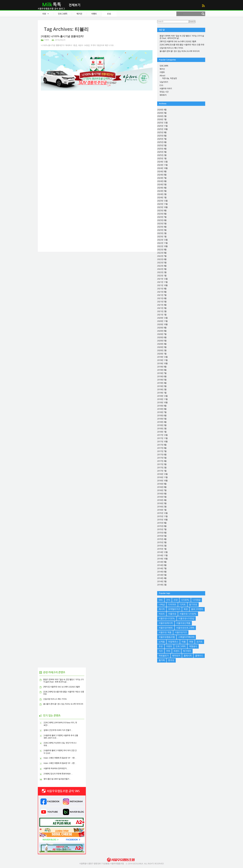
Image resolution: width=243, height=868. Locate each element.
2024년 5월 (162, 185)
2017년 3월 (162, 464)
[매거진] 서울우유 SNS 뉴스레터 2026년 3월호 (178, 42)
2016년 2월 (162, 507)
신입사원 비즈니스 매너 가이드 (171, 48)
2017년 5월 (162, 458)
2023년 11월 (162, 204)
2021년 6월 (162, 298)
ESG (161, 85)
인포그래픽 (164, 66)
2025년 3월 (162, 152)
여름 (184, 642)
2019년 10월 (162, 364)
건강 (176, 600)
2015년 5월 (162, 536)
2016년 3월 (162, 503)
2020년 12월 (162, 318)
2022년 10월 (162, 246)
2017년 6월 (162, 455)
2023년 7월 (162, 217)
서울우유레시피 (166, 623)
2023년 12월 (162, 201)
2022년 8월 (162, 253)
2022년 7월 (162, 256)
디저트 (183, 605)
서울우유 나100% (188, 614)
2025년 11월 (162, 126)
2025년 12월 (162, 123)
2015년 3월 (162, 542)
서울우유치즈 (181, 632)
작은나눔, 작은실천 (169, 78)
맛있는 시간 (164, 92)
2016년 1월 (162, 510)
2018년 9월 (162, 406)
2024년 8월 (162, 175)
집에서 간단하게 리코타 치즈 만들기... (58, 730)
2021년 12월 (162, 279)
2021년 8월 (162, 292)
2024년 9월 (162, 172)
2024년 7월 (162, 178)
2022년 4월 (162, 266)
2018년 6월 (162, 416)
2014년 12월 (162, 552)
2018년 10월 (162, 403)
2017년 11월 (162, 438)
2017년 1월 (162, 471)
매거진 (162, 69)
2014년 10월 (162, 559)
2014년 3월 (162, 582)
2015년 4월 (162, 539)
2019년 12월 (162, 357)
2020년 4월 (162, 344)
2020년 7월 (162, 334)
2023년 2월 (162, 233)
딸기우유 (193, 605)
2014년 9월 (162, 562)
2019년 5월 (162, 380)
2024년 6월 (162, 181)
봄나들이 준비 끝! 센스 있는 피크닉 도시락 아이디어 (180, 51)
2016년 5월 (162, 497)
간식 (168, 600)
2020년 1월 (162, 354)
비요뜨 (162, 614)
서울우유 (172, 614)
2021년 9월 (162, 289)
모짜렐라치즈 (174, 609)
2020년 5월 (162, 341)
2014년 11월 (162, 555)
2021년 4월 (162, 305)
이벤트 (47, 40)
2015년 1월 (162, 549)
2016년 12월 (162, 474)
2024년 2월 (162, 194)
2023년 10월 (162, 207)
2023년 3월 (162, 230)
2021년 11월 (162, 282)
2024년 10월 (162, 168)
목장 (186, 609)
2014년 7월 (162, 568)
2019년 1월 (162, 393)
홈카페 (162, 660)
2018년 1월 (162, 432)
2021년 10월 (162, 285)
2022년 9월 (162, 250)
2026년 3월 (162, 113)
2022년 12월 (162, 240)
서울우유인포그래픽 (185, 628)
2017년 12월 (162, 435)
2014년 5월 (162, 575)
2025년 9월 (162, 132)
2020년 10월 (162, 324)
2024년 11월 (162, 165)
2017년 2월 (162, 468)
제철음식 (193, 646)
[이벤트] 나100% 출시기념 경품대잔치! (62, 36)
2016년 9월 (162, 484)
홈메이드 (199, 656)
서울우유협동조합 (167, 637)
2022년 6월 (162, 259)
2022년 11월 (162, 243)
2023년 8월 (162, 214)
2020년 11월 (162, 321)
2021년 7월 (162, 295)
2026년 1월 (162, 119)
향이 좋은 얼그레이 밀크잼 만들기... (57, 779)
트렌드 (177, 651)
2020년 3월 (162, 347)
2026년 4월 (162, 110)
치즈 (161, 651)
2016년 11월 (162, 477)
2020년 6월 (162, 337)
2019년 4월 (162, 383)
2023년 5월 (162, 224)
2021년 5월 (162, 302)
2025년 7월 (162, 139)
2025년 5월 (162, 145)
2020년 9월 (162, 328)
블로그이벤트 (197, 609)
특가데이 (187, 651)
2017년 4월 (162, 461)
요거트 (200, 642)
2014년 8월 (162, 565)
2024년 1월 (162, 198)
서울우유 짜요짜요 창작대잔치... (56, 769)
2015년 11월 (162, 516)
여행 (191, 642)
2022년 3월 (162, 269)
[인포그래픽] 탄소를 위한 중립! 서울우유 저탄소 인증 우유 (182, 45)
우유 (161, 646)
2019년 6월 (162, 377)
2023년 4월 (162, 227)
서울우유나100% (167, 619)
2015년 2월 (162, 546)
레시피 (162, 609)
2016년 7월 (162, 490)
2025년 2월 (162, 155)
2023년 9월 (162, 211)
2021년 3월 (162, 308)
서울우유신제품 (183, 623)
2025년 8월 (162, 136)
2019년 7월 (162, 373)
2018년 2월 (162, 429)
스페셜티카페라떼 (186, 637)
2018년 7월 (162, 412)
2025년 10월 (162, 129)
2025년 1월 (162, 159)
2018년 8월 (162, 409)
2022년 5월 (162, 263)
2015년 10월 (162, 520)
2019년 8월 (162, 370)
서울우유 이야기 (166, 89)
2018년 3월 (162, 425)
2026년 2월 (162, 116)
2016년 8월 (162, 487)
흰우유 (171, 660)
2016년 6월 (162, 494)
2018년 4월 (162, 422)
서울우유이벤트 (166, 628)
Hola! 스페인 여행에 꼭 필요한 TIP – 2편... (60, 763)
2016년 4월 (162, 500)
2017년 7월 (162, 451)
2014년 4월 (162, 578)
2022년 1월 (162, 276)
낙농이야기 (164, 82)
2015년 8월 (162, 526)
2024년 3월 (162, 191)
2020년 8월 (162, 331)
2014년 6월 (162, 572)
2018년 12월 (162, 396)
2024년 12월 (162, 162)
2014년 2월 (162, 585)
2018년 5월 (162, 419)
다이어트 (172, 605)
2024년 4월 (162, 188)
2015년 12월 (162, 513)
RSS (203, 6)
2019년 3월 (162, 386)
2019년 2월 (162, 390)
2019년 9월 (162, 367)
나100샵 (197, 600)
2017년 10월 (162, 442)
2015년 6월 (162, 533)
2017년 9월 (162, 445)
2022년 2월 (162, 272)
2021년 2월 (162, 311)
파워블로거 (164, 656)
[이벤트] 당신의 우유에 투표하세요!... (58, 774)
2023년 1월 (162, 237)
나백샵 (162, 605)
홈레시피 (188, 656)
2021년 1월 (162, 315)
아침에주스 (173, 642)
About (162, 76)
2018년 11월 (162, 399)
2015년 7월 (162, 529)
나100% (185, 600)
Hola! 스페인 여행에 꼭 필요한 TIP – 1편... (60, 758)
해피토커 (163, 95)
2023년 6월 (162, 220)
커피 (168, 651)
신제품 (162, 642)
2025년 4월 (162, 149)
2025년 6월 (162, 142)
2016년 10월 (162, 481)
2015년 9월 (162, 523)
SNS (161, 600)
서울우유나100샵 (186, 619)
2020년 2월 (162, 350)
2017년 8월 (162, 448)
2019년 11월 (162, 360)
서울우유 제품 (165, 632)
